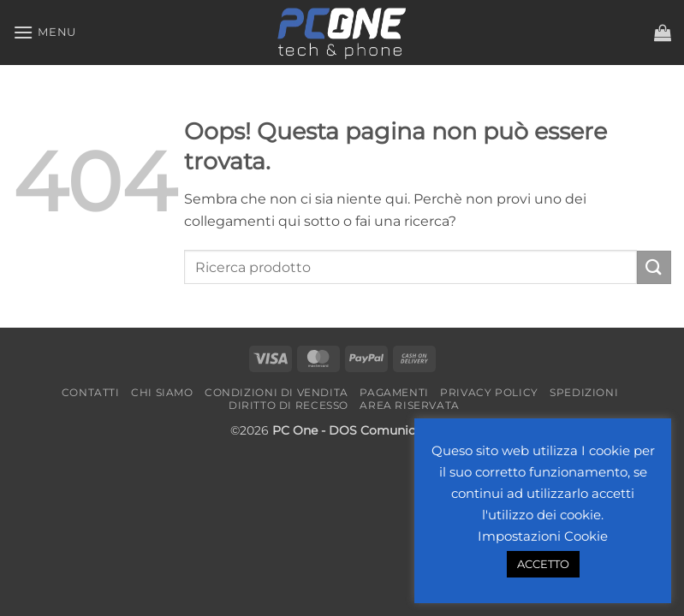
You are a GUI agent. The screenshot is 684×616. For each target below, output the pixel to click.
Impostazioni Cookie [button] (543, 536)
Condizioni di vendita (277, 392)
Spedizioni (584, 392)
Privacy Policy (489, 392)
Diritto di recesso (288, 405)
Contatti (91, 392)
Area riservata (410, 405)
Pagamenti (394, 392)
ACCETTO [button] (543, 564)
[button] (45, 32)
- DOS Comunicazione (387, 430)
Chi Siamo (162, 392)
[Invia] (654, 267)
